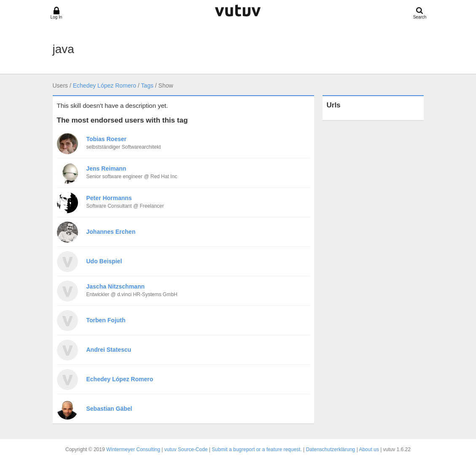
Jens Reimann (106, 168)
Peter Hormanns (109, 198)
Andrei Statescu (109, 350)
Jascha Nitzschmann (116, 286)
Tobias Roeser (106, 139)
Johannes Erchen (111, 232)
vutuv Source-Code (186, 449)
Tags (147, 86)
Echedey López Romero (105, 86)
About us (369, 449)
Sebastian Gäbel (109, 409)
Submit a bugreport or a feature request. (257, 449)
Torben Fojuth (106, 320)
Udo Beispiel (104, 261)
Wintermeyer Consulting (133, 449)
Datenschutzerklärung (331, 449)
